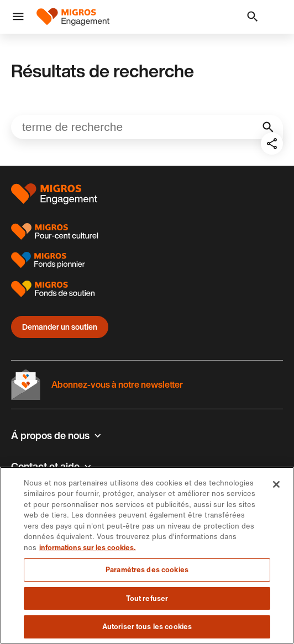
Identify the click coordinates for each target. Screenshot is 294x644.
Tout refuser (147, 598)
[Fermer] (276, 484)
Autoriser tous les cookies (147, 627)
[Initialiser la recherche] (268, 127)
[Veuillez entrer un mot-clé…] (147, 127)
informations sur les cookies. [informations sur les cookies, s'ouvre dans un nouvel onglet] (88, 548)
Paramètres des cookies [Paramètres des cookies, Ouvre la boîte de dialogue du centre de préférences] (147, 570)
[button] (18, 17)
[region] (147, 555)
